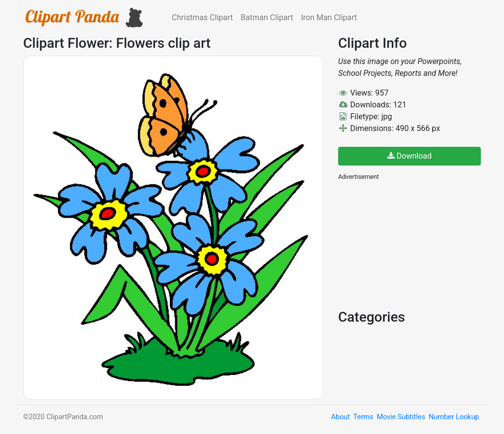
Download (409, 156)
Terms (363, 417)
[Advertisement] (412, 244)
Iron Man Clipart (329, 17)
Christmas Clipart (202, 17)
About (341, 417)
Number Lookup (454, 417)
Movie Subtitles (401, 417)
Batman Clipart (267, 17)
